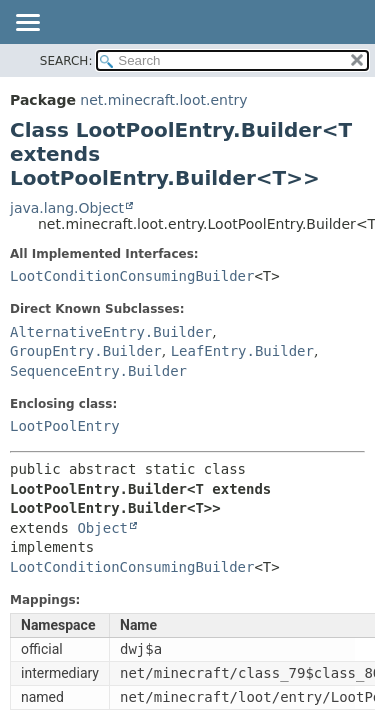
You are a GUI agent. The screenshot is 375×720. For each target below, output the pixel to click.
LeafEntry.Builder (242, 351)
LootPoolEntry (65, 426)
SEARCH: (66, 61)
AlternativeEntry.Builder (111, 332)
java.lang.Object (67, 208)
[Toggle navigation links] (27, 24)
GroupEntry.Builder (86, 351)
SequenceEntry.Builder (98, 371)
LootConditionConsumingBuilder (132, 276)
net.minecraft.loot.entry (163, 100)
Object (102, 528)
